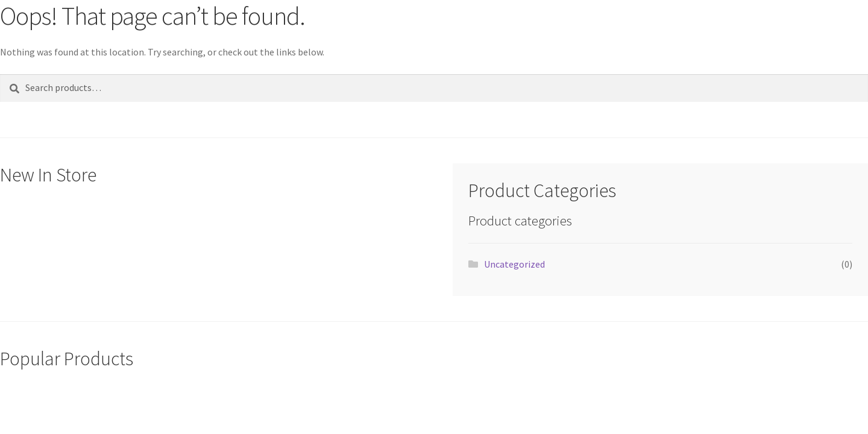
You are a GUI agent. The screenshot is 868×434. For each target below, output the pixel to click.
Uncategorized (514, 264)
